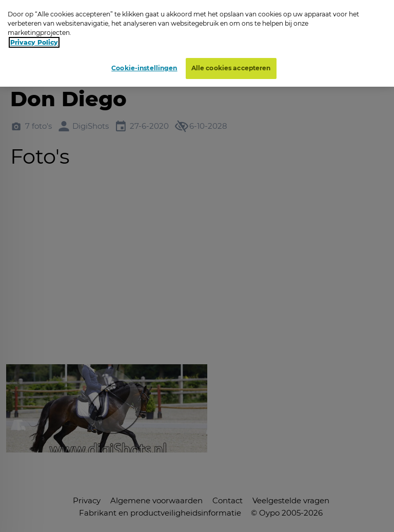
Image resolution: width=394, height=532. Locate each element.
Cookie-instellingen (144, 68)
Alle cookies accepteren (231, 68)
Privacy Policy (34, 42)
